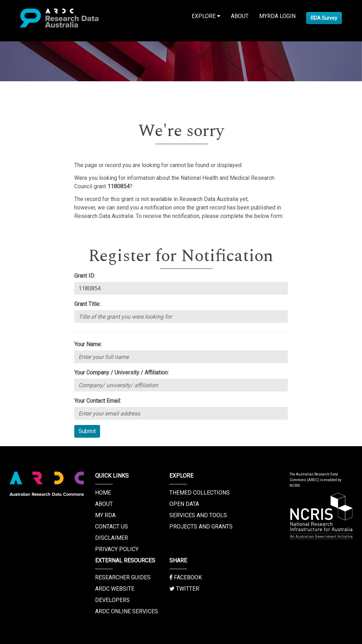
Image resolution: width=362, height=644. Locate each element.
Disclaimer (112, 538)
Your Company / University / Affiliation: (121, 373)
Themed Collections (200, 493)
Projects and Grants (201, 527)
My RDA (105, 515)
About (240, 16)
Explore (206, 16)
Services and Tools (198, 515)
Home (103, 493)
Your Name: (88, 344)
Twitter (184, 589)
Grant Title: (87, 304)
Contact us (112, 527)
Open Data (184, 504)
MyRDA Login (277, 16)
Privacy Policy (117, 549)
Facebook (186, 577)
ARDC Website (115, 589)
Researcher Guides (123, 577)
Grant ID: (85, 276)
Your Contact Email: (98, 401)
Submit (87, 431)
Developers (112, 600)
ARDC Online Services (127, 611)
